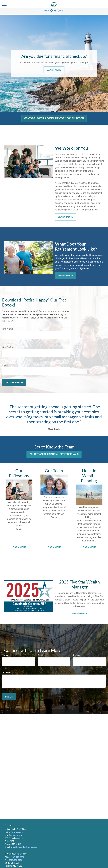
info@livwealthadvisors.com (24, 847)
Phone (76, 655)
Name (5, 655)
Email (5, 365)
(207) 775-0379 (16, 860)
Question (7, 673)
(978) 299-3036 (16, 835)
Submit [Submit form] (9, 697)
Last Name (7, 347)
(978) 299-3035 (18, 832)
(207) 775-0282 (18, 857)
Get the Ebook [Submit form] (14, 383)
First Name (7, 329)
